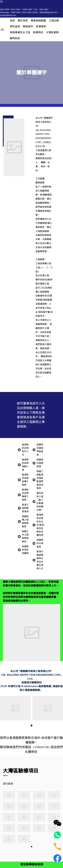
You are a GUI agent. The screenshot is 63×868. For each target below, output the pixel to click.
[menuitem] (12, 21)
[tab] (12, 784)
